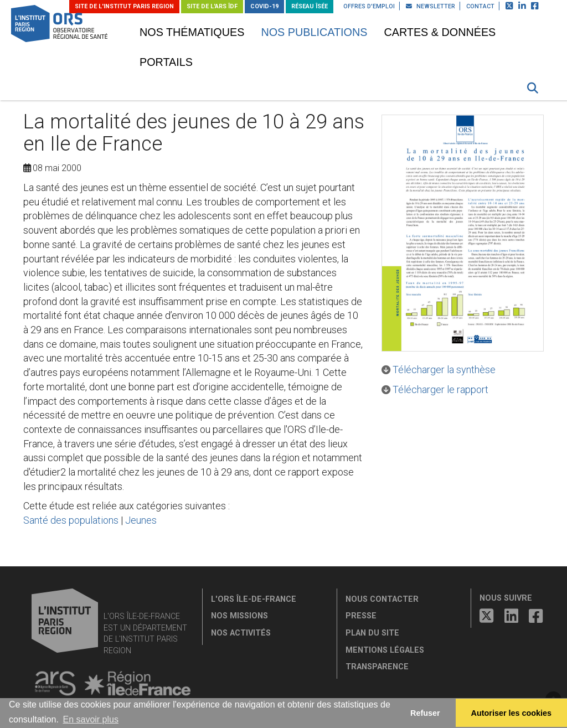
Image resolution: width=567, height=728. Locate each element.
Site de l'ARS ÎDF (212, 6)
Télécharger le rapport (440, 389)
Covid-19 (264, 6)
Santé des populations (71, 520)
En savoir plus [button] (91, 719)
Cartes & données (440, 32)
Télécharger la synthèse (444, 370)
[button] (533, 88)
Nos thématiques (192, 32)
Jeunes (141, 520)
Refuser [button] (425, 713)
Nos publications (314, 32)
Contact (480, 6)
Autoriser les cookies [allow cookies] (512, 713)
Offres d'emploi (369, 6)
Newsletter (431, 6)
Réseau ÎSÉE (310, 6)
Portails (166, 62)
